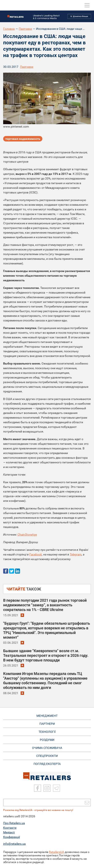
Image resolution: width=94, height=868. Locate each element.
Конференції (11, 837)
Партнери (25, 29)
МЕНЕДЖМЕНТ (47, 716)
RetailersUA (56, 852)
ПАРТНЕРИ (47, 724)
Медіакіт (9, 832)
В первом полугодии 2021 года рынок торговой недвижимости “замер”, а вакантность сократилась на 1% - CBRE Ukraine (45, 605)
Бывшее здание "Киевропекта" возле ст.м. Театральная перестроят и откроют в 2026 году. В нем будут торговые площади (46, 655)
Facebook (36, 554)
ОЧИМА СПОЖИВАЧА (47, 748)
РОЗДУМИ (47, 740)
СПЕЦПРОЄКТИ (47, 756)
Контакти (10, 828)
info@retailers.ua (14, 844)
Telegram (76, 554)
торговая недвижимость (23, 139)
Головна (9, 29)
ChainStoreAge (27, 535)
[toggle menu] (87, 5)
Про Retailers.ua (14, 823)
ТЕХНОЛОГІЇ (47, 732)
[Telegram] (56, 788)
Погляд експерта (47, 764)
